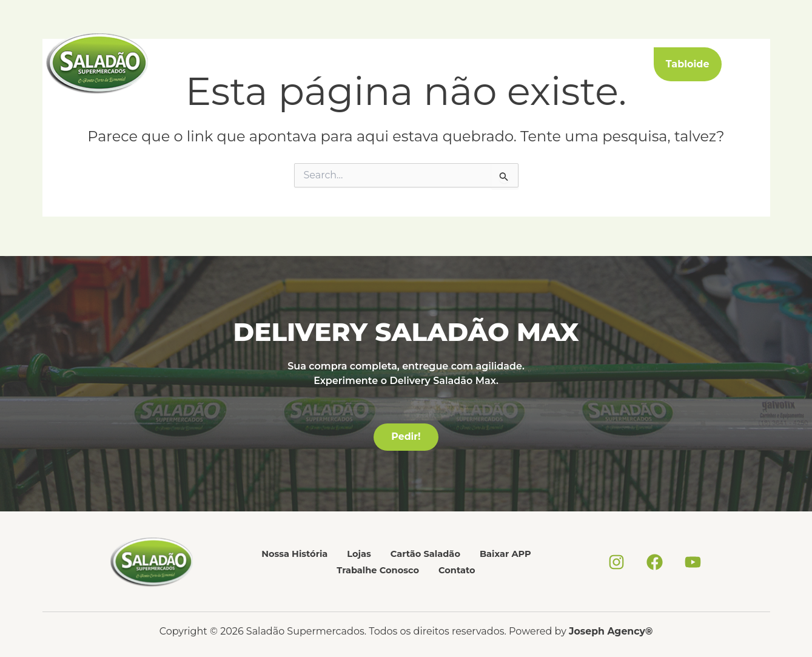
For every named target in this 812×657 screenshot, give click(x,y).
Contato (586, 64)
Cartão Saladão (358, 64)
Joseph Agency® (611, 631)
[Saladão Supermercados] (97, 63)
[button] (712, 64)
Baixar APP (432, 64)
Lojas (299, 64)
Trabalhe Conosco (512, 64)
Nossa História (243, 64)
